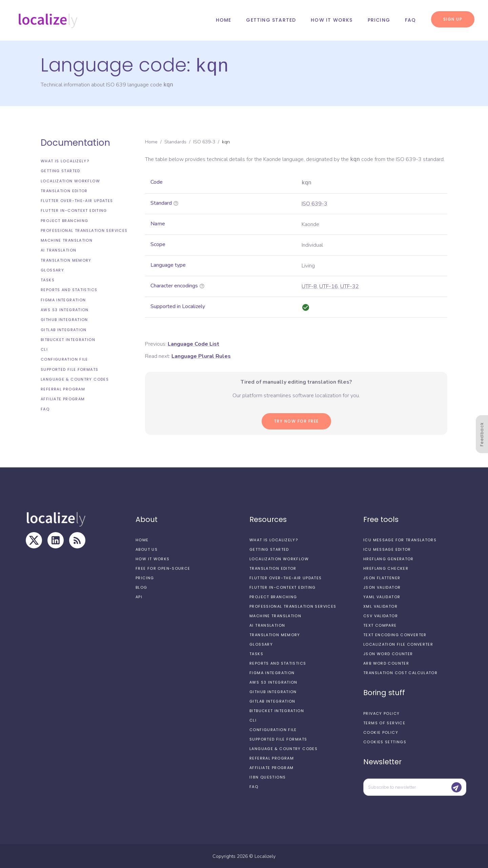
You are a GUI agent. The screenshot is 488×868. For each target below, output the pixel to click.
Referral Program (63, 388)
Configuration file (64, 359)
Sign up (453, 19)
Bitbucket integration (68, 339)
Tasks (48, 279)
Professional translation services (84, 230)
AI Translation (58, 249)
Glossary (52, 269)
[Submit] (456, 787)
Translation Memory (66, 260)
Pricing (379, 20)
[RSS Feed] (77, 540)
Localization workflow (70, 180)
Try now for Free (296, 420)
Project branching (64, 220)
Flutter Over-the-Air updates (77, 200)
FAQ (411, 20)
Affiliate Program (63, 398)
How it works (332, 20)
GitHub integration (64, 319)
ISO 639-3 (204, 141)
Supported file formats (69, 369)
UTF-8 (309, 286)
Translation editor (64, 190)
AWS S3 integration (65, 309)
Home (224, 20)
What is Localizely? (65, 160)
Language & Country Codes (75, 379)
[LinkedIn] (56, 540)
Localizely (265, 856)
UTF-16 (329, 286)
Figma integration (63, 299)
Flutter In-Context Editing (74, 210)
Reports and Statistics (69, 289)
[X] (34, 540)
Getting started (271, 20)
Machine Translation (67, 240)
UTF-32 (350, 286)
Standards (175, 141)
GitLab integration (64, 329)
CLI (44, 349)
